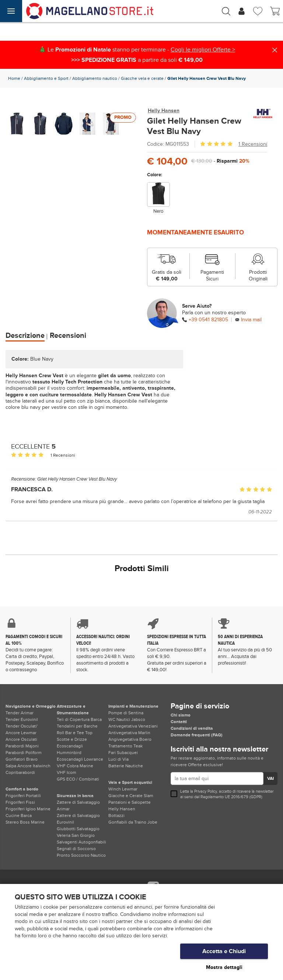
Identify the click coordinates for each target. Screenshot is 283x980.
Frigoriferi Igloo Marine (28, 809)
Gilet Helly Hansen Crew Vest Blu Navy (77, 479)
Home (14, 78)
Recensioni (68, 336)
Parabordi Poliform (24, 753)
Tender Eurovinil (22, 719)
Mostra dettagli (224, 967)
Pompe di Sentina (126, 713)
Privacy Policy (205, 791)
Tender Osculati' (22, 726)
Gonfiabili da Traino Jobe (133, 822)
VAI (270, 779)
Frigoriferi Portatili (23, 796)
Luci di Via (118, 759)
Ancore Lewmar (21, 733)
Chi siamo (181, 715)
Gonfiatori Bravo (22, 759)
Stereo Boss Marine (25, 822)
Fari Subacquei (123, 753)
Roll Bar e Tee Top (75, 733)
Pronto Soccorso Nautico (81, 855)
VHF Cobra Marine (75, 766)
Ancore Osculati (21, 739)
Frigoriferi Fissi (20, 802)
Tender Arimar (20, 713)
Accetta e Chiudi (224, 952)
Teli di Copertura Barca (79, 719)
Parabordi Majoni (22, 746)
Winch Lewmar (123, 789)
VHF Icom (67, 772)
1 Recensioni (253, 144)
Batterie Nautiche (126, 766)
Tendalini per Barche (77, 726)
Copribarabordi (20, 772)
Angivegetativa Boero (130, 739)
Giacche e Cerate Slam (131, 796)
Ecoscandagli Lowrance (80, 759)
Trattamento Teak (125, 746)
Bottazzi (116, 816)
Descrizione (25, 336)
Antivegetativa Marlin (129, 733)
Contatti (179, 722)
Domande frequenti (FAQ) (197, 735)
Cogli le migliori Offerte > (203, 50)
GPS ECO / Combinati (78, 779)
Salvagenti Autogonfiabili (81, 842)
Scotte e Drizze (72, 739)
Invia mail (251, 320)
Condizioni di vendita (192, 728)
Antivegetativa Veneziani (133, 726)
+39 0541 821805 (208, 320)
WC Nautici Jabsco (127, 719)
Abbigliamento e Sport (46, 78)
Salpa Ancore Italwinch (28, 766)
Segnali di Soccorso (76, 849)
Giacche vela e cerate (142, 78)
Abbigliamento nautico (95, 78)
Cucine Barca (19, 816)
